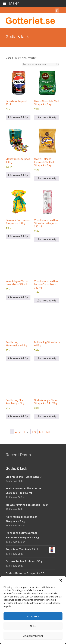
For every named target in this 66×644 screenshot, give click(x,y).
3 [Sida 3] (20, 432)
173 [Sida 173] (34, 432)
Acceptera (33, 616)
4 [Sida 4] (24, 432)
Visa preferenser (33, 636)
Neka (33, 626)
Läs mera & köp (18, 117)
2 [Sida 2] (16, 432)
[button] (61, 580)
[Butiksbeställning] (40, 65)
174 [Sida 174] (41, 432)
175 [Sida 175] (48, 432)
